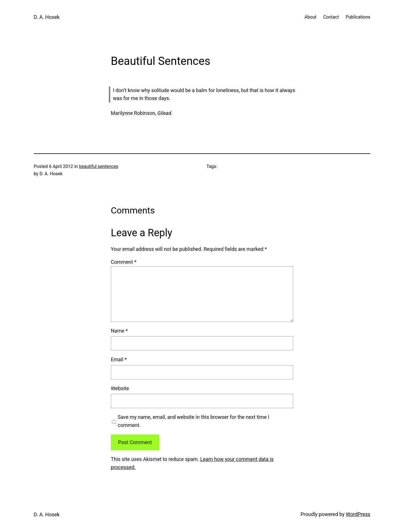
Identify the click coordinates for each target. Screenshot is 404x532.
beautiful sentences (99, 166)
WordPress (358, 514)
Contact (331, 17)
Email (119, 359)
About (310, 17)
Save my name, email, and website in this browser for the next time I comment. (194, 421)
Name (119, 331)
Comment (124, 262)
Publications (358, 17)
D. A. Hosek (47, 17)
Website (120, 388)
